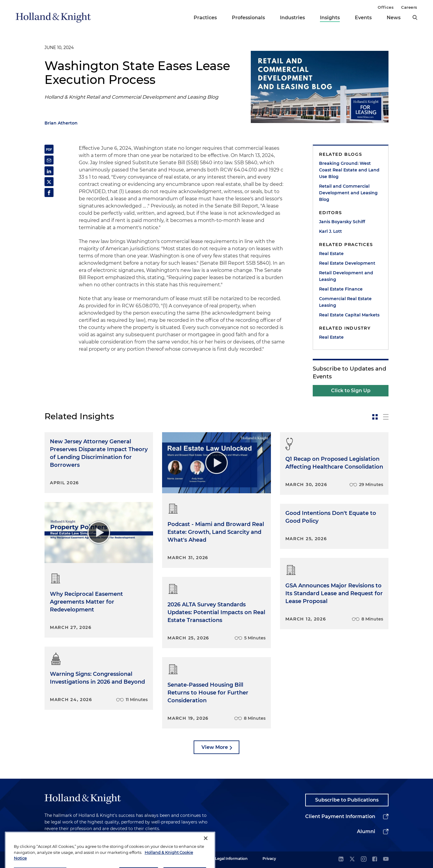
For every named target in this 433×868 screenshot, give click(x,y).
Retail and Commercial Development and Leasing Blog (348, 193)
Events (363, 18)
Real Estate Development (347, 263)
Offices (386, 7)
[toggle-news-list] (386, 417)
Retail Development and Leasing (346, 276)
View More (215, 747)
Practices (205, 18)
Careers (409, 7)
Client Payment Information (340, 816)
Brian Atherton (61, 123)
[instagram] (364, 859)
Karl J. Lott (330, 231)
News (394, 18)
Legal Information (231, 859)
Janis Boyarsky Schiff (342, 222)
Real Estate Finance (341, 289)
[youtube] (386, 859)
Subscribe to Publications (347, 800)
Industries (292, 18)
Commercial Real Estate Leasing (345, 302)
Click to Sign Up (351, 391)
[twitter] (352, 859)
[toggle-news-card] (375, 417)
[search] (415, 17)
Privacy (269, 859)
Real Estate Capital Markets (349, 315)
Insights (330, 18)
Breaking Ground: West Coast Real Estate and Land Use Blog (349, 170)
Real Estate (331, 254)
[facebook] (375, 859)
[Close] (206, 851)
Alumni (366, 831)
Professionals (248, 18)
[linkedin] (341, 859)
